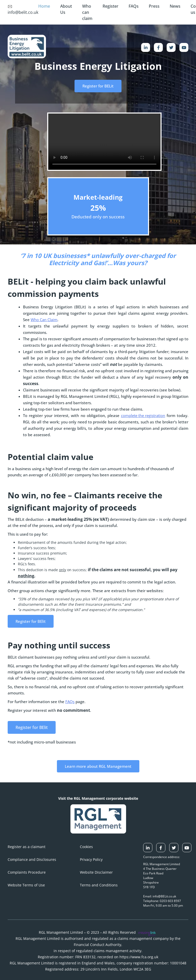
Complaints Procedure (27, 872)
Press (154, 6)
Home (44, 6)
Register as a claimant (27, 847)
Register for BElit (31, 621)
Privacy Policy (91, 859)
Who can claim (87, 12)
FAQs (134, 6)
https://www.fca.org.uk (139, 957)
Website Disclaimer (96, 872)
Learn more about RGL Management (98, 766)
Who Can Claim (44, 320)
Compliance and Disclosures (32, 859)
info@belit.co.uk (23, 10)
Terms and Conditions (99, 885)
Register (111, 6)
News (175, 6)
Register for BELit (98, 86)
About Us (66, 9)
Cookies (86, 847)
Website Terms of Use (26, 885)
